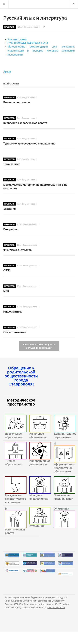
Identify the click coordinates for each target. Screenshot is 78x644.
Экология (9, 209)
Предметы (10, 27)
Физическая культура (17, 250)
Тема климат (12, 164)
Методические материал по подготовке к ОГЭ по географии (35, 186)
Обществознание (15, 332)
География (10, 229)
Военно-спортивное (16, 102)
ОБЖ (6, 270)
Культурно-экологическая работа (25, 123)
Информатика (12, 312)
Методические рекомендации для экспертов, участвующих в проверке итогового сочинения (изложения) (41, 51)
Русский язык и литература (35, 18)
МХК (6, 291)
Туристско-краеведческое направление (29, 144)
